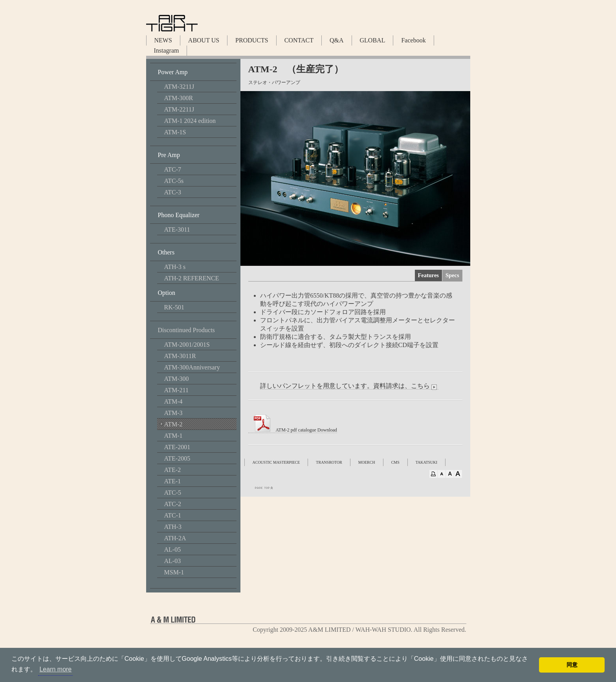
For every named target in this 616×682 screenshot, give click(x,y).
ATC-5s (174, 181)
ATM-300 (177, 379)
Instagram (167, 50)
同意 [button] (572, 665)
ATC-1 (173, 515)
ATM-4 (173, 401)
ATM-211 (177, 390)
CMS (395, 462)
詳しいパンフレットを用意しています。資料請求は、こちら (349, 386)
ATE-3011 (177, 229)
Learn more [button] (55, 669)
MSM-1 (174, 572)
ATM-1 (173, 436)
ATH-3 (173, 527)
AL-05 (173, 549)
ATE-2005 (177, 458)
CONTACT (299, 40)
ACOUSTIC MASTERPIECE (276, 462)
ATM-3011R (180, 356)
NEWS (163, 40)
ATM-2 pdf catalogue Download (293, 430)
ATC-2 (173, 504)
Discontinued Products (186, 330)
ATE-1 (173, 481)
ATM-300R (179, 98)
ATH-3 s (175, 267)
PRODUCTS (252, 40)
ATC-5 (173, 493)
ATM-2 (173, 424)
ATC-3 (173, 192)
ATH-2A (175, 538)
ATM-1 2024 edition (190, 121)
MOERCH (367, 462)
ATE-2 (173, 470)
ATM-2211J (179, 109)
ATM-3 (173, 413)
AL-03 (173, 561)
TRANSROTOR (329, 462)
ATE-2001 (177, 447)
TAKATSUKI (426, 462)
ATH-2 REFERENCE (192, 278)
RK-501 (174, 307)
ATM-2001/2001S (187, 345)
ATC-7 (173, 169)
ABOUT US (204, 40)
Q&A (337, 40)
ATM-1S (175, 132)
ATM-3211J (179, 87)
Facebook (413, 40)
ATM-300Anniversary (192, 367)
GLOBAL (373, 40)
